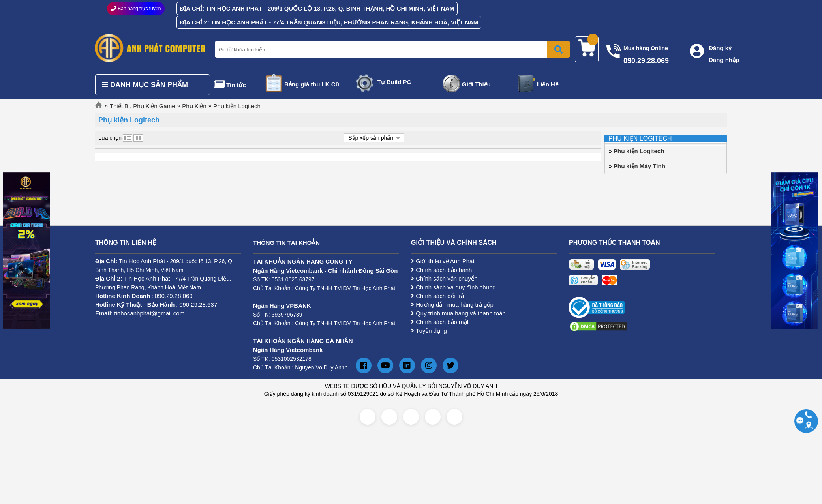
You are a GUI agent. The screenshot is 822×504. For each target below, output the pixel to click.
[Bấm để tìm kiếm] (558, 49)
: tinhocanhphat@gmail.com (140, 313)
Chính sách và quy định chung (453, 287)
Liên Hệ (548, 84)
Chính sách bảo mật (440, 322)
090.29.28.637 (198, 304)
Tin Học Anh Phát (142, 261)
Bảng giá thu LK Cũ (312, 84)
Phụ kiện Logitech (237, 106)
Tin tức (236, 85)
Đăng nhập (724, 60)
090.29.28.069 (174, 296)
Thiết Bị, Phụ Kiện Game (143, 106)
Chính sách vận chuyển (444, 278)
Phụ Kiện (194, 106)
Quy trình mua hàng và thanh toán (458, 313)
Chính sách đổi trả (437, 296)
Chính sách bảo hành (441, 270)
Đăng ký (720, 48)
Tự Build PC (394, 82)
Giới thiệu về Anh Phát (443, 261)
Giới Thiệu (476, 84)
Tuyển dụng (429, 331)
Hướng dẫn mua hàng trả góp (452, 304)
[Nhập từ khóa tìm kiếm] (391, 49)
